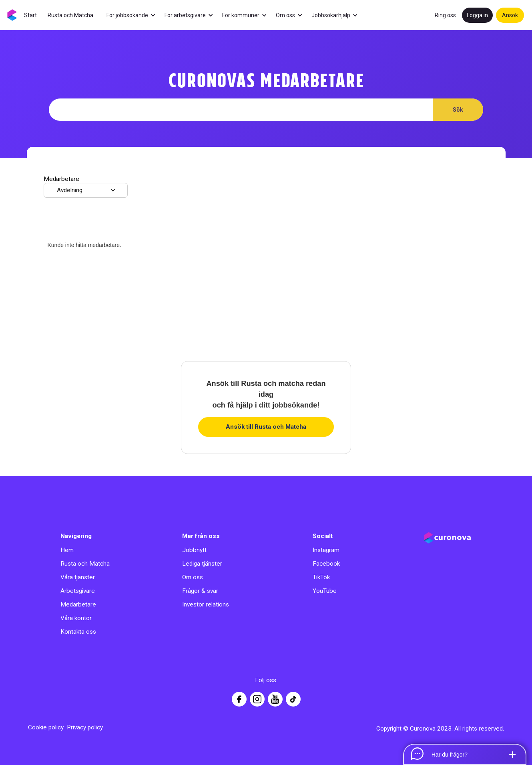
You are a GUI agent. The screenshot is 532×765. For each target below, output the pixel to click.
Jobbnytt (194, 550)
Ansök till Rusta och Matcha (266, 427)
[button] (135, 15)
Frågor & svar (200, 591)
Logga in (477, 15)
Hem (67, 550)
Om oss (193, 577)
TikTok (321, 577)
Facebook (326, 564)
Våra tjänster (78, 577)
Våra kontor (76, 618)
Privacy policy (85, 727)
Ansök (510, 15)
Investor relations (206, 604)
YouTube (325, 591)
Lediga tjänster (202, 564)
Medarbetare (78, 604)
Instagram (326, 550)
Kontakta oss (78, 632)
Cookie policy (46, 727)
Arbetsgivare (78, 591)
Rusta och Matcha (85, 564)
